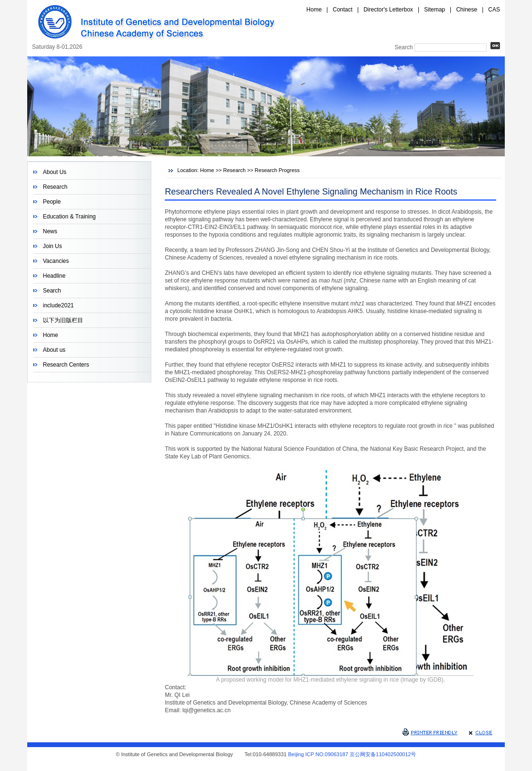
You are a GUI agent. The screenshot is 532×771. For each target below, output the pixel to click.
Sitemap (435, 10)
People (52, 202)
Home (314, 10)
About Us (55, 172)
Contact (343, 10)
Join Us (53, 246)
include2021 (59, 305)
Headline (54, 276)
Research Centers (66, 365)
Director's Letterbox (388, 10)
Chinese (467, 10)
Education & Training (69, 217)
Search (52, 291)
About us (54, 350)
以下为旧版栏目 (63, 320)
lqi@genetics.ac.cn (207, 710)
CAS (494, 10)
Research (55, 187)
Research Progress (277, 170)
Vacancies (56, 261)
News (50, 231)
